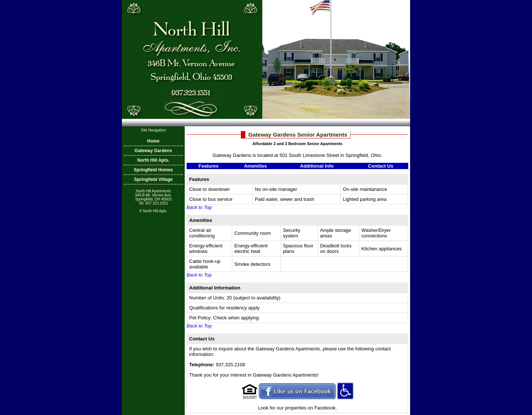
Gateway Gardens (153, 151)
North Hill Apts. (154, 160)
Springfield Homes (153, 170)
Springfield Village (153, 179)
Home (153, 141)
